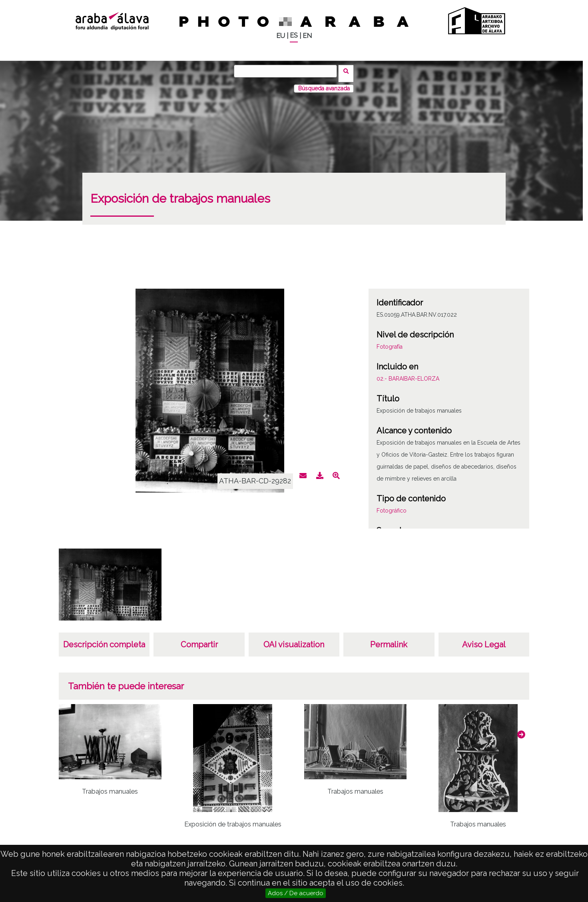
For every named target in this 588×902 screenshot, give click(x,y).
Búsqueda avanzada (324, 84)
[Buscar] (288, 71)
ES (294, 35)
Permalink (389, 640)
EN (307, 36)
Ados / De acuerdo (296, 893)
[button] (521, 730)
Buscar (349, 71)
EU (281, 36)
